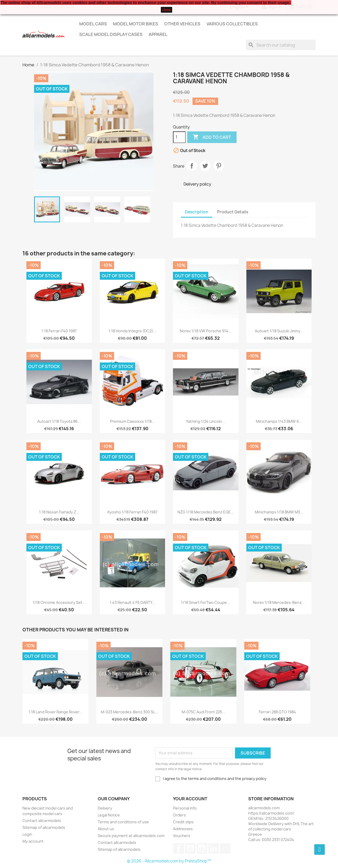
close (166, 10)
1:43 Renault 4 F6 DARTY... (132, 602)
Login (27, 834)
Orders (179, 815)
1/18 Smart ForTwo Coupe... (206, 602)
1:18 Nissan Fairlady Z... (59, 512)
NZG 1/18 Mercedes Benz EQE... (206, 512)
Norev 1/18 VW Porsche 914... (206, 331)
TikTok (225, 848)
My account (33, 841)
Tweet (205, 166)
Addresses (183, 829)
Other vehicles (182, 24)
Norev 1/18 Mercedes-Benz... (279, 602)
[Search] (281, 45)
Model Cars (93, 24)
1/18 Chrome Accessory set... (59, 602)
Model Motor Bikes (136, 24)
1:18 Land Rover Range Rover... (55, 712)
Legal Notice (109, 815)
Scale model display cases (111, 34)
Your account (190, 799)
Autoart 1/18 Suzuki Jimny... (279, 331)
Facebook (179, 848)
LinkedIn (214, 848)
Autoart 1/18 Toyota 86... (59, 421)
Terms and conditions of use (123, 822)
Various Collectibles (232, 24)
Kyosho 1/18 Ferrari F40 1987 (132, 512)
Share (192, 166)
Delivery (105, 808)
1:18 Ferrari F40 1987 (59, 331)
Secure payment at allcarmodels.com (131, 836)
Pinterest (219, 166)
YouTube (190, 848)
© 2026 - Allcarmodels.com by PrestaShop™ (169, 861)
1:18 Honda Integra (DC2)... (132, 331)
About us (106, 829)
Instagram (202, 848)
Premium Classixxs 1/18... (132, 421)
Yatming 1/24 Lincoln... (206, 421)
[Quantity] (179, 137)
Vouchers (182, 836)
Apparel (158, 34)
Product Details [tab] (233, 212)
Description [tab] (197, 212)
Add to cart (212, 137)
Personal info (185, 808)
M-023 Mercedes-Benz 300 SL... (130, 712)
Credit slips (183, 822)
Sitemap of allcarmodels (44, 827)
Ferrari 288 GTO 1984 (277, 712)
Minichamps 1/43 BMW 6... (279, 421)
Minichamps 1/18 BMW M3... (279, 512)
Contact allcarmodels (42, 821)
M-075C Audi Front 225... (203, 712)
